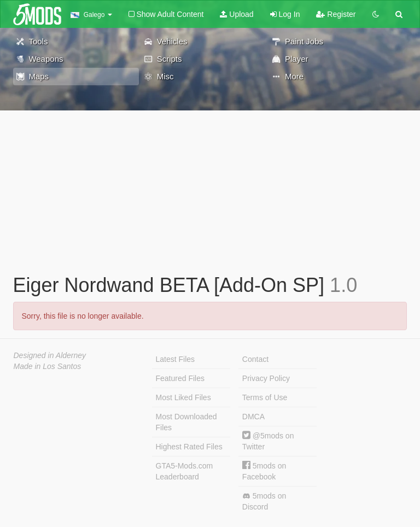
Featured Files (180, 378)
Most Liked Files (183, 397)
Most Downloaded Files (186, 422)
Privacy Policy (266, 378)
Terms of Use (265, 397)
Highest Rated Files (189, 447)
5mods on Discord (264, 501)
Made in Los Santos (48, 366)
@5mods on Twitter (268, 441)
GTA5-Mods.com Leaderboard (185, 471)
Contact (255, 359)
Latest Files (176, 359)
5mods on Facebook (264, 471)
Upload (237, 14)
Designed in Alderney (50, 355)
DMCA (253, 417)
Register (336, 14)
